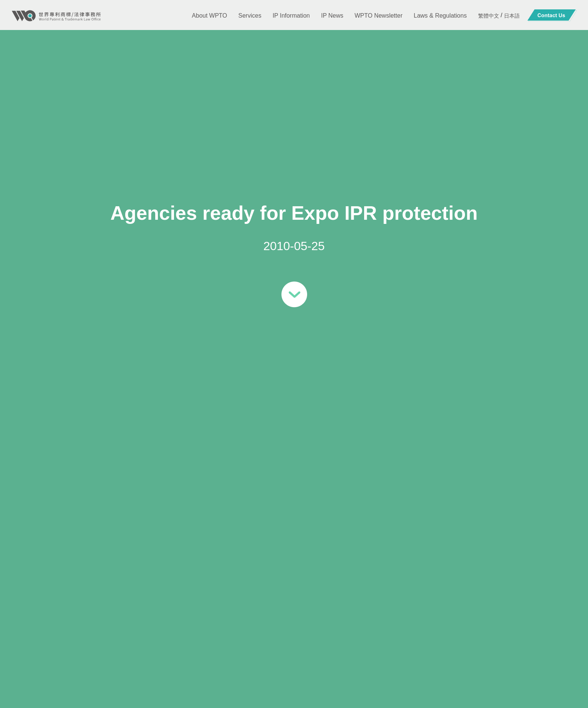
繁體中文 (489, 16)
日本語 (512, 16)
